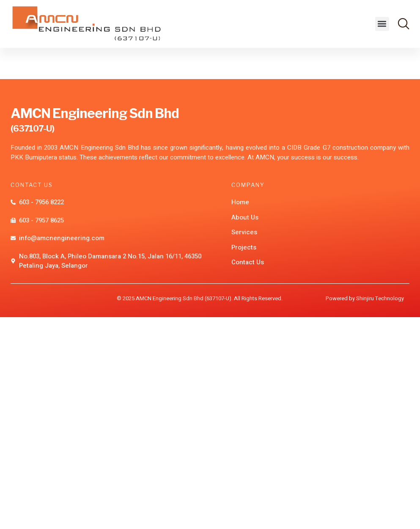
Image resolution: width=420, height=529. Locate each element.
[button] (382, 24)
